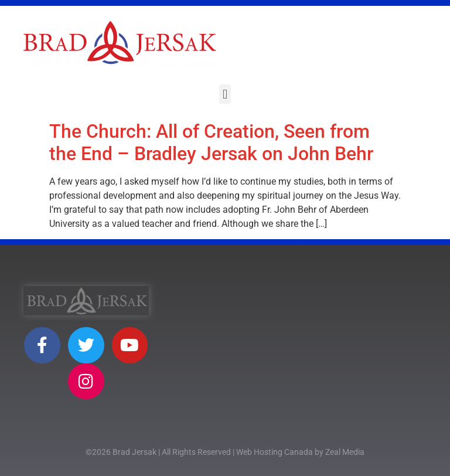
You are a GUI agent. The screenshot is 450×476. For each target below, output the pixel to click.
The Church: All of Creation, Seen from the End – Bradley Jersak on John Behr (211, 142)
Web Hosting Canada (275, 452)
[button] (225, 94)
